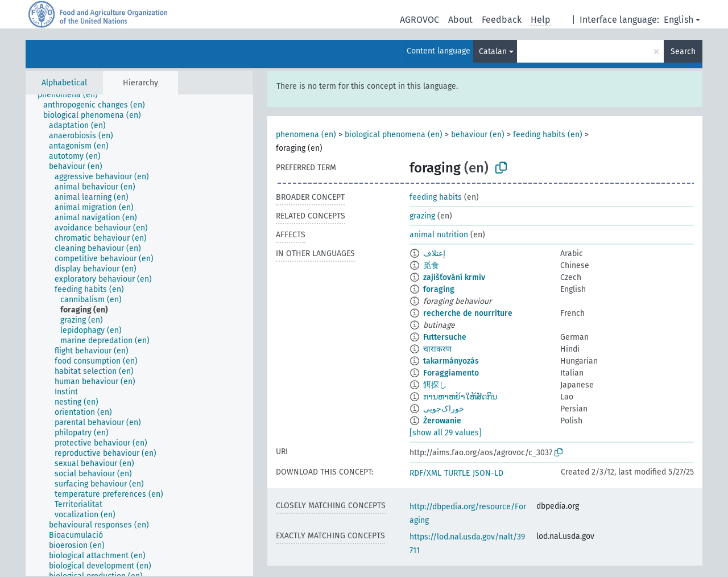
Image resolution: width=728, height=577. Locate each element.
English (679, 20)
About (460, 20)
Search (683, 51)
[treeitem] (73, 95)
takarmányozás (451, 361)
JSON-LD (488, 473)
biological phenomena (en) (394, 135)
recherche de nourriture (468, 313)
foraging (439, 289)
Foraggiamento (451, 373)
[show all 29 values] (446, 433)
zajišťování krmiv (454, 277)
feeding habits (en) (548, 135)
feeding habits (436, 197)
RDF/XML (425, 473)
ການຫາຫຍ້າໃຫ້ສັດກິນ (460, 397)
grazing (422, 216)
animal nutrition (439, 235)
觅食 (431, 265)
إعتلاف (434, 254)
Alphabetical (64, 83)
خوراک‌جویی (444, 409)
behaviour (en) (478, 135)
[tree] (139, 335)
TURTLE (457, 473)
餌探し (435, 385)
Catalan (493, 51)
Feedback (502, 20)
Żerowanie (442, 421)
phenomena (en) (306, 135)
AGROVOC (419, 20)
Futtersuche (445, 337)
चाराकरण (437, 349)
